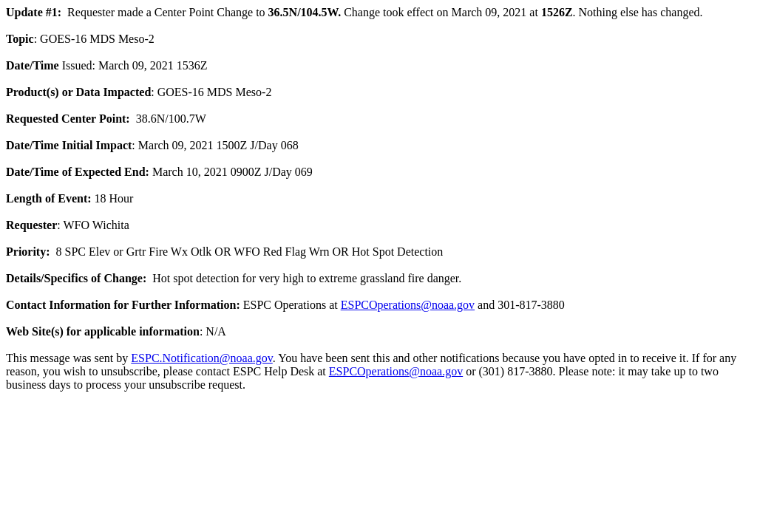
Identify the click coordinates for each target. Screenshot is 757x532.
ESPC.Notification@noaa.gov (201, 358)
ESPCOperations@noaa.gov (408, 305)
